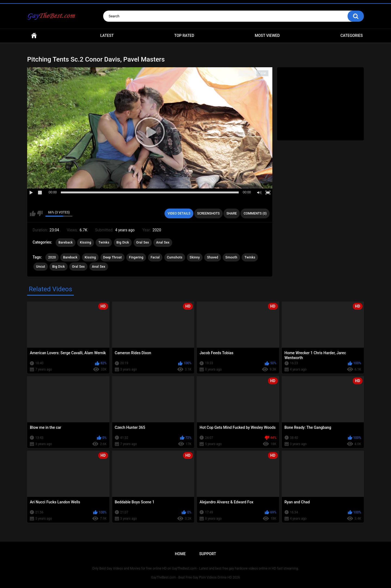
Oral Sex (143, 242)
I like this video (33, 213)
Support (208, 554)
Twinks (104, 242)
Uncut (41, 267)
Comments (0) (255, 213)
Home (34, 36)
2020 (52, 257)
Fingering (136, 257)
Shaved (212, 257)
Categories (352, 36)
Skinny (195, 257)
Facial (155, 257)
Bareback (66, 242)
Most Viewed (267, 36)
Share (232, 213)
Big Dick (123, 242)
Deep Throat (113, 257)
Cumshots (175, 257)
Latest (107, 36)
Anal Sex (163, 242)
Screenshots (208, 213)
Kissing (86, 242)
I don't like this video (40, 213)
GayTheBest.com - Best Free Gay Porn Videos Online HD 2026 (195, 577)
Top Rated (184, 36)
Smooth (231, 257)
